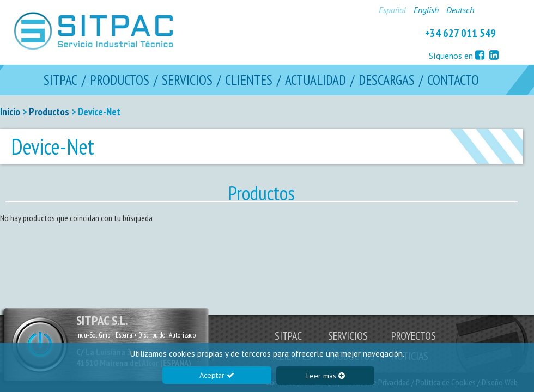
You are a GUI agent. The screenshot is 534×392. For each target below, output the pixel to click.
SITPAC (60, 80)
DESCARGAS (387, 80)
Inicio (10, 112)
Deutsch (460, 10)
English (426, 10)
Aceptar (217, 375)
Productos (49, 112)
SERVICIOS (187, 80)
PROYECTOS (414, 336)
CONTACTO (453, 80)
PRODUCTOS (120, 80)
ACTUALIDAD (315, 80)
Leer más (326, 376)
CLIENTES (249, 80)
